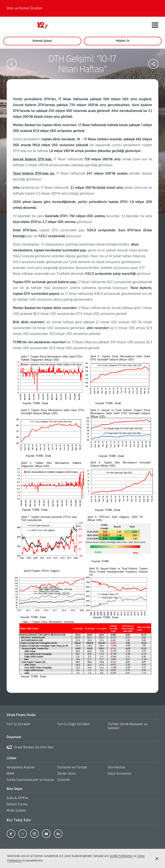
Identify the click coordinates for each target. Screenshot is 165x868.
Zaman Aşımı (67, 774)
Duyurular (14, 737)
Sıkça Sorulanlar (120, 774)
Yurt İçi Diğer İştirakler (74, 724)
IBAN (10, 774)
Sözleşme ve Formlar (72, 767)
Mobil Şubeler (17, 811)
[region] (82, 747)
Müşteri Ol (127, 42)
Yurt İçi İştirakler (19, 724)
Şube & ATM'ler (18, 798)
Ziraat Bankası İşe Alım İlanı (34, 747)
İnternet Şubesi (45, 42)
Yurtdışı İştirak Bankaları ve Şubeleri (128, 726)
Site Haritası (117, 767)
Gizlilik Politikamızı (121, 856)
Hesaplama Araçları (21, 767)
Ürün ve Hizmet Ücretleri (25, 8)
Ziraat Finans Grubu (21, 715)
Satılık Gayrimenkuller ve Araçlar (30, 780)
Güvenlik (64, 780)
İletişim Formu (17, 804)
